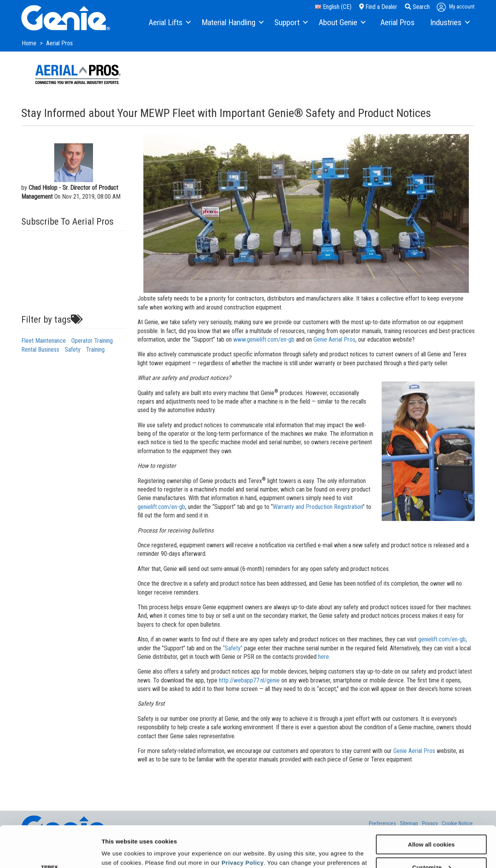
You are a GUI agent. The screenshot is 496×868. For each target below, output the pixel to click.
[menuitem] (169, 23)
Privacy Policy (243, 821)
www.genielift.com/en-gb (264, 339)
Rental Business (40, 350)
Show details (120, 852)
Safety (73, 350)
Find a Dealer (378, 7)
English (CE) (333, 7)
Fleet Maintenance (44, 341)
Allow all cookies (431, 803)
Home (30, 43)
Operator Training (92, 341)
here (324, 657)
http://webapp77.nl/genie (249, 680)
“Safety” (233, 648)
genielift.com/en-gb (161, 507)
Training (95, 350)
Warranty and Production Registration (318, 507)
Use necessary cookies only (431, 849)
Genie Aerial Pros (334, 339)
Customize (432, 826)
